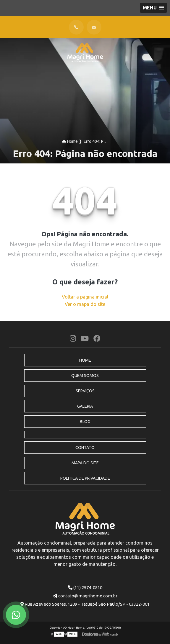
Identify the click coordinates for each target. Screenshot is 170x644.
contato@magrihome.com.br (85, 596)
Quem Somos (85, 376)
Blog (85, 422)
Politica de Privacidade (85, 478)
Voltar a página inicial (85, 297)
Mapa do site (85, 463)
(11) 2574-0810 (85, 588)
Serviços (85, 391)
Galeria (85, 406)
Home (85, 360)
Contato (85, 448)
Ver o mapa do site (85, 304)
